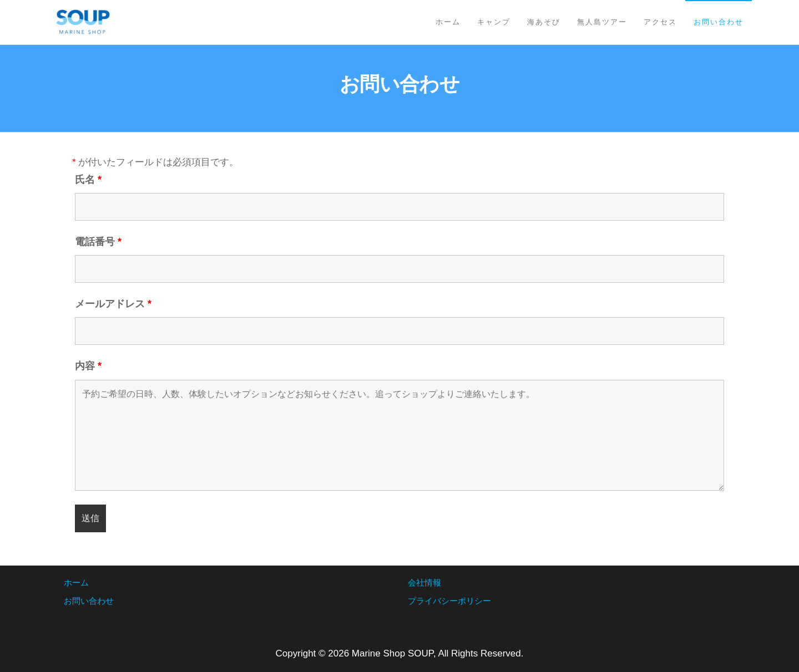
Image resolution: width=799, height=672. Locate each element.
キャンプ (494, 22)
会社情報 (424, 582)
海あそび (544, 22)
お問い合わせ (719, 22)
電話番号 (98, 242)
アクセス (660, 22)
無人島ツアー (602, 22)
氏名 (88, 180)
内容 (88, 366)
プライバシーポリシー (449, 601)
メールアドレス (113, 304)
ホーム (448, 22)
